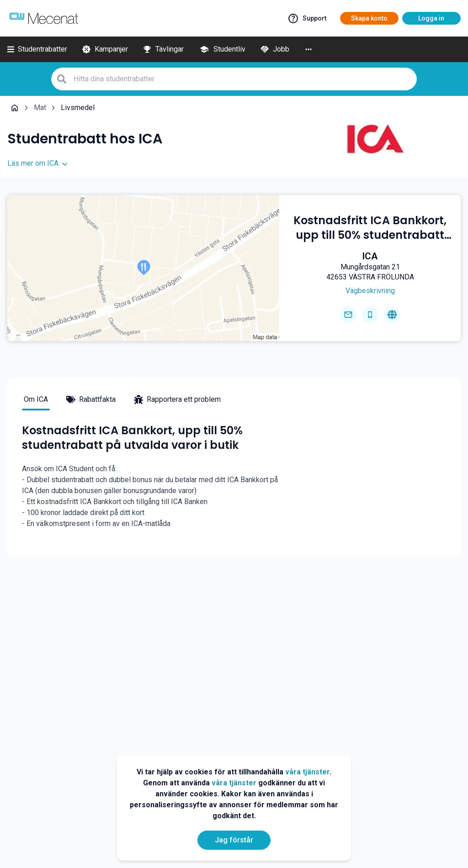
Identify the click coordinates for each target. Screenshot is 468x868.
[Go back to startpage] (15, 108)
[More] (308, 49)
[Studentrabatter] (37, 49)
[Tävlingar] (163, 49)
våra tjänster (307, 772)
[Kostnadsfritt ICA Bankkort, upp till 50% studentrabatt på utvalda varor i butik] (370, 228)
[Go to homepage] (392, 315)
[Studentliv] (222, 49)
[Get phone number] (370, 315)
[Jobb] (275, 49)
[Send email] (348, 315)
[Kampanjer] (105, 49)
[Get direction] (370, 291)
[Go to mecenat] (44, 18)
